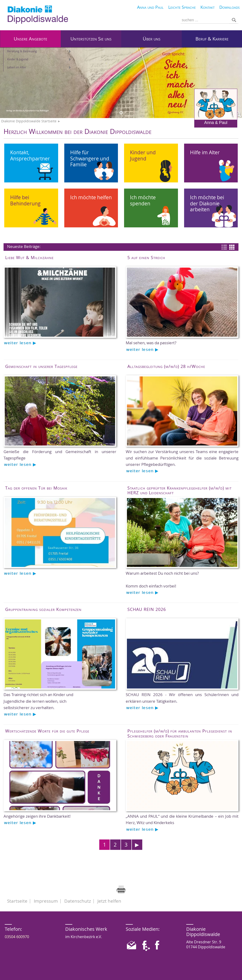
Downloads (229, 7)
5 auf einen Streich (146, 257)
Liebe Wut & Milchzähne (29, 257)
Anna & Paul (216, 107)
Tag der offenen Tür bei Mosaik (36, 488)
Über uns (152, 39)
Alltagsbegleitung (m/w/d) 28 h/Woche (166, 366)
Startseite (17, 901)
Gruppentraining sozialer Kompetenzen (43, 609)
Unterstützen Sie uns (91, 39)
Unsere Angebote (30, 39)
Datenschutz (78, 901)
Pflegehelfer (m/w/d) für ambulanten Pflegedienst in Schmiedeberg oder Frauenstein (180, 733)
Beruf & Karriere (212, 39)
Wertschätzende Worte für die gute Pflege (47, 731)
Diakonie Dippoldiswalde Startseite (29, 121)
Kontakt (207, 7)
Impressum (46, 901)
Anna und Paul (150, 7)
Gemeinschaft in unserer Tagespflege (41, 366)
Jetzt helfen (109, 901)
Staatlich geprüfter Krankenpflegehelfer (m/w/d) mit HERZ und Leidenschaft (179, 490)
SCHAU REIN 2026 (147, 609)
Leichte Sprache (182, 7)
